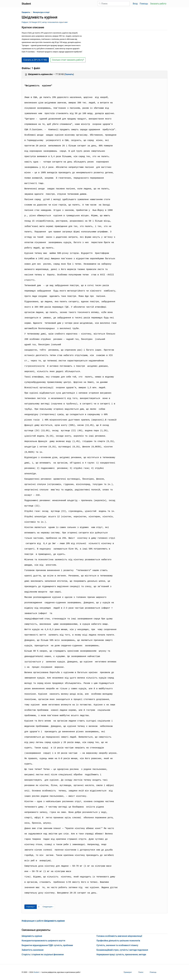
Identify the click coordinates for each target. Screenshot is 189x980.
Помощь (144, 4)
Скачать (69, 74)
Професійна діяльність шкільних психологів (118, 941)
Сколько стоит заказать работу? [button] (68, 60)
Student (36, 972)
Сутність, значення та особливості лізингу (117, 945)
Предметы (26, 12)
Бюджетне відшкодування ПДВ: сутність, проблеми (47, 945)
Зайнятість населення (33, 950)
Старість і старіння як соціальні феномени (43, 955)
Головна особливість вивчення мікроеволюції (119, 936)
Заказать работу (158, 4)
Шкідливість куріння (32, 936)
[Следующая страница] (48, 907)
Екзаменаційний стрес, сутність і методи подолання (122, 950)
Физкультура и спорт (41, 12)
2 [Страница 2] (39, 907)
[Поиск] (114, 4)
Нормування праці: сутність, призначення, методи (121, 955)
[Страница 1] (31, 907)
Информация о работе (43, 921)
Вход (135, 4)
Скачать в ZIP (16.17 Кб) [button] (35, 60)
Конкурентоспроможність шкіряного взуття (43, 941)
